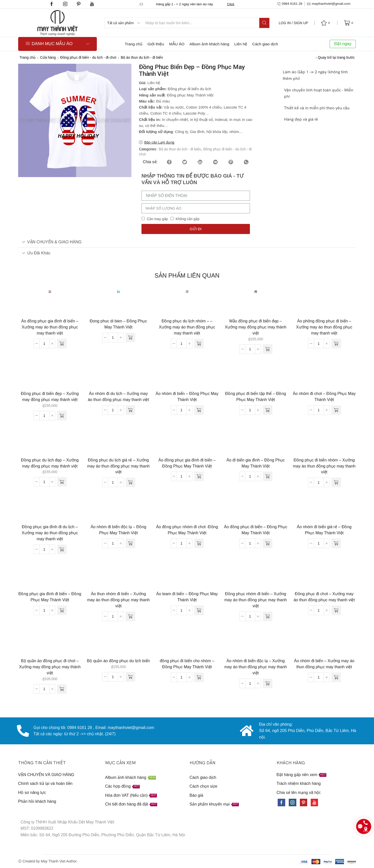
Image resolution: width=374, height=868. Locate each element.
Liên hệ (241, 44)
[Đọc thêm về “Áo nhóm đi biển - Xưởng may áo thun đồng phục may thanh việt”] (336, 677)
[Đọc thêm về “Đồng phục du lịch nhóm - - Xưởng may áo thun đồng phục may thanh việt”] (199, 344)
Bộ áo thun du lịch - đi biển (142, 57)
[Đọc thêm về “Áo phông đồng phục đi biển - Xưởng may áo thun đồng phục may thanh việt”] (336, 344)
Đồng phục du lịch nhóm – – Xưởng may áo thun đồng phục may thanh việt (187, 327)
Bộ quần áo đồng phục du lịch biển (119, 661)
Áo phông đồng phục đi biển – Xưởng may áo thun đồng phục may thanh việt (324, 327)
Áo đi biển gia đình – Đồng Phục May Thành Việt (256, 463)
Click (231, 4)
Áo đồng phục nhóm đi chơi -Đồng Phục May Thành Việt (187, 530)
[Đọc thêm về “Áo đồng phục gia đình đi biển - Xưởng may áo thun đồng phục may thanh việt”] (62, 344)
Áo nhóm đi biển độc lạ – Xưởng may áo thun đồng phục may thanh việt (256, 667)
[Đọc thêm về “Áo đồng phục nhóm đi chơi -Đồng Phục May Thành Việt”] (199, 543)
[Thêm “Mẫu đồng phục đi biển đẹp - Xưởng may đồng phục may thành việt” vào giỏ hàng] (268, 349)
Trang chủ (134, 44)
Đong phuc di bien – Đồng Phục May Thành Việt (119, 324)
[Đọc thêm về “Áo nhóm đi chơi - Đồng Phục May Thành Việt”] (336, 410)
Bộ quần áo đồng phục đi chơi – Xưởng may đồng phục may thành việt (50, 667)
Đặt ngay (343, 44)
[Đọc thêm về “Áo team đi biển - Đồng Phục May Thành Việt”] (199, 610)
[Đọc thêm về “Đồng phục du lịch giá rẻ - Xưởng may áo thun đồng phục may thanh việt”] (130, 482)
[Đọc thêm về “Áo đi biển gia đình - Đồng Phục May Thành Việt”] (268, 476)
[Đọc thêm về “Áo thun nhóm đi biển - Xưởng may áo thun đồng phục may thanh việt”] (130, 616)
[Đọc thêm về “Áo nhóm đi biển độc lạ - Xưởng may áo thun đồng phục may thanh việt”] (268, 683)
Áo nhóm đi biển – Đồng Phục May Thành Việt (187, 397)
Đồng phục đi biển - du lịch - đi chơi (88, 57)
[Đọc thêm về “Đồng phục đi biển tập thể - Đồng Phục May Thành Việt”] (268, 410)
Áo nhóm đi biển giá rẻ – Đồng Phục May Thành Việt (324, 530)
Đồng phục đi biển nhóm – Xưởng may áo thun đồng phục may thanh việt (324, 466)
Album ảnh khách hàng (209, 44)
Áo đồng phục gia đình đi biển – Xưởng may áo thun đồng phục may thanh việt (50, 327)
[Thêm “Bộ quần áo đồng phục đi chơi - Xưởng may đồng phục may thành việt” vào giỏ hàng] (62, 689)
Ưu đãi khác (36, 253)
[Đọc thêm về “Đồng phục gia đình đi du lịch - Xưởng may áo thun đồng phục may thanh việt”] (62, 549)
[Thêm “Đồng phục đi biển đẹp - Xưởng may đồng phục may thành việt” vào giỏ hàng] (62, 416)
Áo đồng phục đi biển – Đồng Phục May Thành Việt (256, 530)
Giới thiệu (156, 44)
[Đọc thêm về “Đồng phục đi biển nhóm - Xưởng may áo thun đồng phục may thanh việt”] (336, 482)
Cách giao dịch (265, 44)
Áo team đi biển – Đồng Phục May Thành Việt (187, 597)
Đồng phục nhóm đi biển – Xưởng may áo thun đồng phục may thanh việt (256, 600)
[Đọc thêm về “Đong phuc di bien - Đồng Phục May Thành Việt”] (130, 338)
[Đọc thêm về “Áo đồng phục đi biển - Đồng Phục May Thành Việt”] (268, 543)
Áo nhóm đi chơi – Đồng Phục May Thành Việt (324, 397)
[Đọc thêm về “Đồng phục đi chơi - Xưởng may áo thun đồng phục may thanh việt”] (336, 610)
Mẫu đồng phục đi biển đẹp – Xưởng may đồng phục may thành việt (255, 327)
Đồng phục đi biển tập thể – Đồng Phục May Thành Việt (256, 397)
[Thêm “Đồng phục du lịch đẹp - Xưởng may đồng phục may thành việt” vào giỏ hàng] (62, 482)
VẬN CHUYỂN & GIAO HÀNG (52, 242)
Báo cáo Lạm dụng (159, 142)
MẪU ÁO (177, 44)
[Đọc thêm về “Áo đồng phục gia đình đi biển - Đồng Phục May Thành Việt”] (199, 476)
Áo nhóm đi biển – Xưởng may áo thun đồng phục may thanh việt (324, 664)
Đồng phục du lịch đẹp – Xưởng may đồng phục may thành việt (50, 463)
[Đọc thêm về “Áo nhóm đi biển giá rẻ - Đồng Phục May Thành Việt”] (336, 543)
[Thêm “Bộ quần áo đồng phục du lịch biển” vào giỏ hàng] (130, 677)
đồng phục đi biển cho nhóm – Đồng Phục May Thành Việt (187, 664)
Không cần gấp (188, 219)
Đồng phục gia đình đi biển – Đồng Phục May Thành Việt (50, 597)
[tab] (187, 242)
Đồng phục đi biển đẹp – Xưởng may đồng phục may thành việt (50, 397)
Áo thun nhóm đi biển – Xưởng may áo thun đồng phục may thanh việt (119, 600)
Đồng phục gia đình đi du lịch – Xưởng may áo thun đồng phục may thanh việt (50, 533)
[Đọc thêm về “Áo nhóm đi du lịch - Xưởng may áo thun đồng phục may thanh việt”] (130, 410)
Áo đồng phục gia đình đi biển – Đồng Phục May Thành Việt (187, 463)
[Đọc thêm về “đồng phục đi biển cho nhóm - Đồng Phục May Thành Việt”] (199, 677)
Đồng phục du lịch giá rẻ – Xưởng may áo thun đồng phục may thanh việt (119, 466)
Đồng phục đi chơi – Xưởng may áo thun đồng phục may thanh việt (324, 597)
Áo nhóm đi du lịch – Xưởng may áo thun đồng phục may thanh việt (118, 397)
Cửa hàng (48, 57)
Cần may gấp (157, 219)
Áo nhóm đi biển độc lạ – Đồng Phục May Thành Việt (118, 530)
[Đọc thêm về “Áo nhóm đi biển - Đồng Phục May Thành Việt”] (199, 410)
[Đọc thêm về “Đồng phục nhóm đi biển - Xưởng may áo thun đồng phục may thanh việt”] (268, 616)
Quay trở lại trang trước (336, 57)
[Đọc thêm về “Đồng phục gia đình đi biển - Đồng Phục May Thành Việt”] (62, 610)
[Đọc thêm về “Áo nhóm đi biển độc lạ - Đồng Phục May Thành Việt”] (130, 543)
